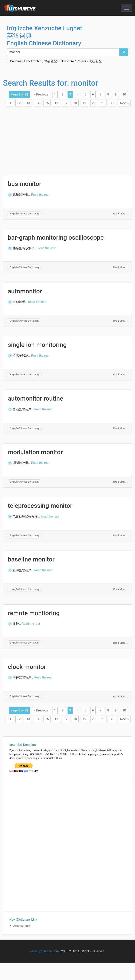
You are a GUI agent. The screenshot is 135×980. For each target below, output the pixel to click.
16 (56, 103)
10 (124, 94)
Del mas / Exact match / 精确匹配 (32, 61)
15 (47, 103)
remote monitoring (34, 613)
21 (103, 103)
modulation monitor (35, 452)
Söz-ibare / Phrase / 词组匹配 (80, 61)
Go (124, 52)
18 (75, 103)
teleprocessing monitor (40, 506)
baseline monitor (31, 559)
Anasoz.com (22, 926)
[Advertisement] (64, 138)
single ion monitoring (37, 345)
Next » (124, 103)
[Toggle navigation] (126, 8)
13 (28, 103)
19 (84, 103)
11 (10, 103)
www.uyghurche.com (44, 951)
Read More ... (121, 214)
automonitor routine (36, 398)
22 (112, 103)
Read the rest (40, 195)
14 (38, 103)
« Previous (41, 94)
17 (66, 103)
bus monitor (25, 184)
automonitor (25, 291)
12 (19, 103)
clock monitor (27, 667)
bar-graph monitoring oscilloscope (56, 237)
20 (94, 103)
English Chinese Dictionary (24, 214)
